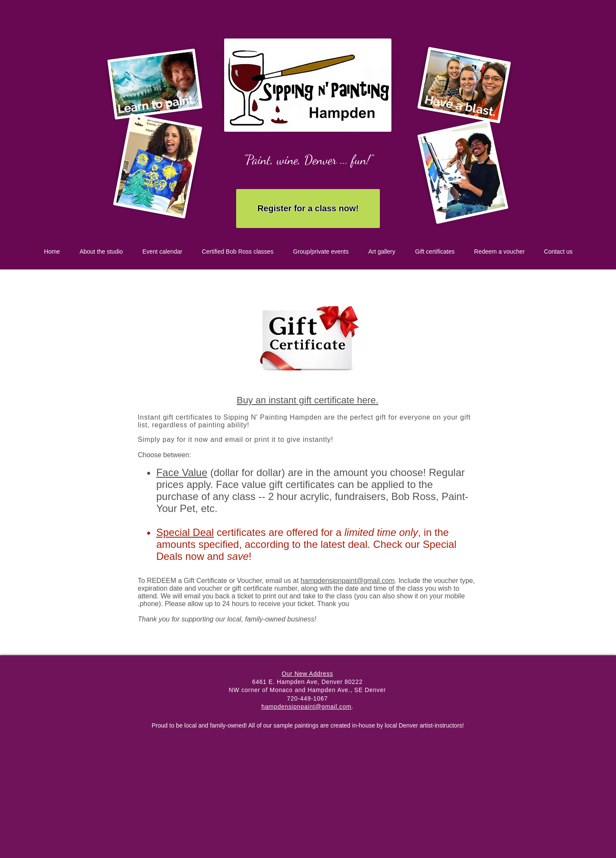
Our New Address (307, 674)
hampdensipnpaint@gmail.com (348, 581)
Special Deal (185, 532)
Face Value (182, 472)
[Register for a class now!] (308, 209)
